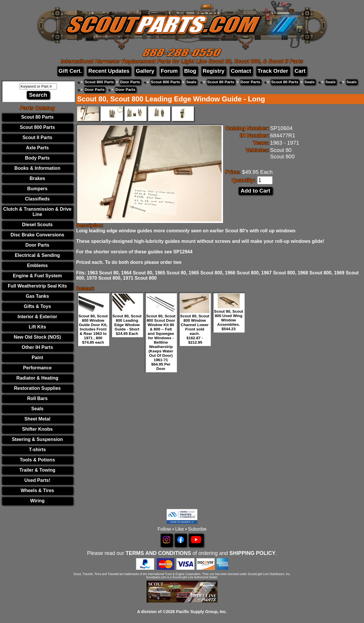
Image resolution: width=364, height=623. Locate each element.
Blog (190, 71)
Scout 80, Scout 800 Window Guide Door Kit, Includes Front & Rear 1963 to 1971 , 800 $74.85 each (93, 329)
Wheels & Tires (37, 490)
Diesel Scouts (38, 225)
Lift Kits (37, 327)
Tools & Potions (38, 460)
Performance (37, 368)
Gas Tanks (37, 296)
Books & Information (37, 168)
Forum (169, 71)
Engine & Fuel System (37, 276)
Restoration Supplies (37, 388)
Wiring (37, 501)
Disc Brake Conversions (37, 235)
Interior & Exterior (37, 317)
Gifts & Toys (37, 306)
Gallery (145, 71)
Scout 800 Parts (37, 127)
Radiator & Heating (37, 378)
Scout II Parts (37, 137)
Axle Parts (37, 148)
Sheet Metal (38, 419)
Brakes (37, 178)
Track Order (273, 71)
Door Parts (37, 245)
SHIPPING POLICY (252, 553)
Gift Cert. (70, 71)
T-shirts (37, 450)
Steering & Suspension (37, 439)
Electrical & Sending (38, 255)
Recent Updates (109, 71)
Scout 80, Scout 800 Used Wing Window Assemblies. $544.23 (229, 320)
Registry (214, 71)
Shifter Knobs (38, 429)
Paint (37, 358)
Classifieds (37, 199)
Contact (241, 71)
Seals (37, 409)
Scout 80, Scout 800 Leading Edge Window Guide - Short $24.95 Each (127, 325)
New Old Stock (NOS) (37, 337)
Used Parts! (38, 480)
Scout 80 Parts (37, 117)
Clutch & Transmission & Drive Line (37, 212)
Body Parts (37, 158)
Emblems (37, 265)
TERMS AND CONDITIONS (158, 553)
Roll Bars (37, 398)
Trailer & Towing (37, 470)
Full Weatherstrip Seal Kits (37, 286)
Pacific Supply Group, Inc (201, 612)
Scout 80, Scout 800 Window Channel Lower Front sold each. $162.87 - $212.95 (195, 329)
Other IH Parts (37, 347)
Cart (300, 71)
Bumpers (37, 189)
